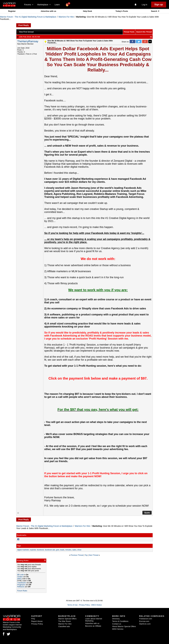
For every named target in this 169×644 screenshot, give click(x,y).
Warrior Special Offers (67, 619)
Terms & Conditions (120, 621)
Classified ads (64, 626)
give (58, 550)
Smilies (20, 577)
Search (154, 11)
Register (12, 11)
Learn (58, 5)
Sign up (159, 5)
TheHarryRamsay (28, 41)
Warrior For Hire (65, 624)
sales (74, 550)
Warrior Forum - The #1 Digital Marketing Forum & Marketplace (28, 17)
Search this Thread (144, 32)
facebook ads (50, 550)
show (79, 550)
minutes (68, 550)
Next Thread (94, 555)
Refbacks (21, 587)
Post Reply (24, 25)
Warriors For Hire (66, 17)
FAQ (33, 619)
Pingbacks (21, 585)
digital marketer (23, 550)
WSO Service (118, 629)
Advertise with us (48, 11)
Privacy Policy (84, 605)
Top (86, 555)
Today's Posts (122, 11)
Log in (144, 5)
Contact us (117, 624)
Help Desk (87, 11)
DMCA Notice (96, 605)
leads (62, 550)
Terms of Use (73, 605)
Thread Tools (129, 32)
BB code (20, 575)
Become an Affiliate (93, 626)
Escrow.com (144, 621)
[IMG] (19, 579)
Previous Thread (77, 555)
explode (33, 550)
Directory (116, 619)
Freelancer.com (146, 619)
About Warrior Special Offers (124, 626)
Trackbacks (22, 583)
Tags (19, 546)
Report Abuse (37, 621)
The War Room (65, 621)
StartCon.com (145, 624)
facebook (40, 550)
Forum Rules (22, 591)
